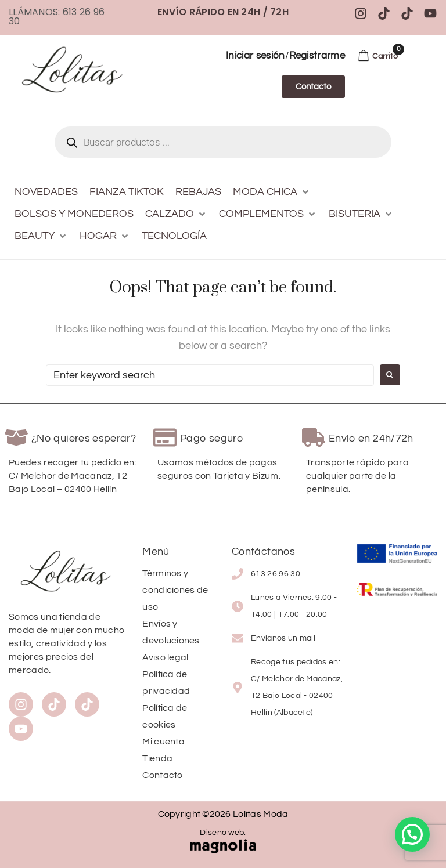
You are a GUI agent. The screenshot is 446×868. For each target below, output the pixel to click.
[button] (272, 192)
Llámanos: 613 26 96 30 (57, 17)
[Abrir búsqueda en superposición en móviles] (223, 142)
